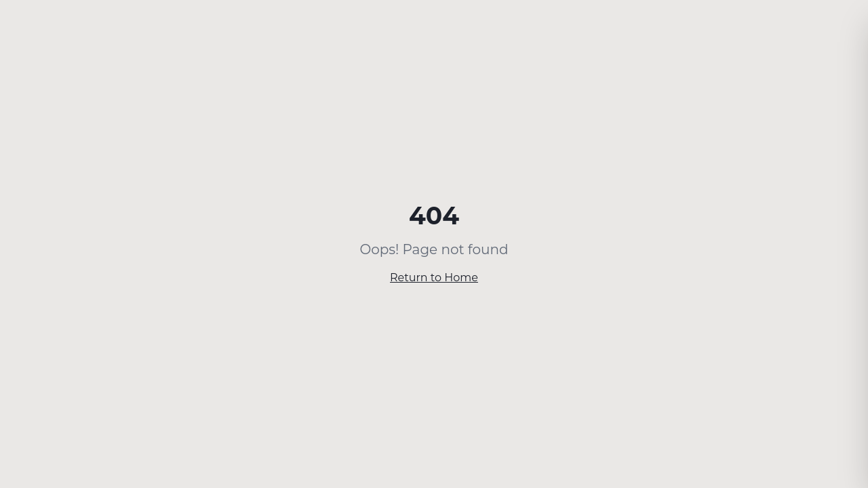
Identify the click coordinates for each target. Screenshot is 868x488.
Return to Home (434, 278)
